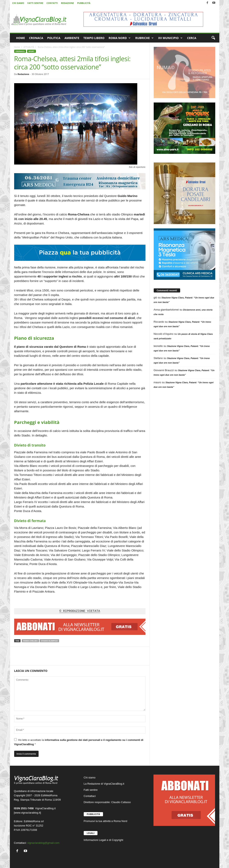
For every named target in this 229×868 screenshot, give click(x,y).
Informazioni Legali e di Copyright (104, 840)
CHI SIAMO (18, 3)
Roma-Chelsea (30, 641)
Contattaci (90, 796)
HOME (21, 38)
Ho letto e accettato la (79, 742)
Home (17, 47)
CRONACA (36, 38)
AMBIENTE (72, 38)
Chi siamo (90, 778)
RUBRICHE (144, 38)
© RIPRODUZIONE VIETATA (80, 611)
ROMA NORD (120, 38)
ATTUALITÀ (29, 47)
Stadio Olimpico (49, 641)
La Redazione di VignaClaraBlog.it (104, 784)
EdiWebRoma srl (34, 821)
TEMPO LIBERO (94, 38)
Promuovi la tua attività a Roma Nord (105, 821)
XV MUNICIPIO (170, 38)
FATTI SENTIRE (35, 3)
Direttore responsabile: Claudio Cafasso (107, 802)
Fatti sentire (91, 790)
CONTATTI (52, 3)
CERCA (192, 38)
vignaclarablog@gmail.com (43, 843)
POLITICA (54, 38)
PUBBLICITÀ (84, 3)
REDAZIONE (67, 3)
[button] (213, 38)
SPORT (31, 51)
